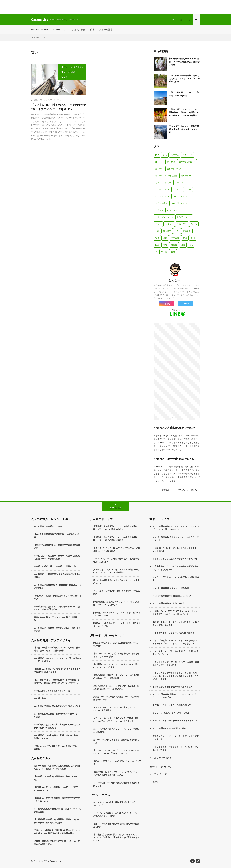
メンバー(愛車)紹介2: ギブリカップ (168, 603)
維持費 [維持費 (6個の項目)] (174, 245)
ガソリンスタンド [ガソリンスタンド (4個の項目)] (187, 162)
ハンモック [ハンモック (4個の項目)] (172, 210)
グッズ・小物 (69, 72)
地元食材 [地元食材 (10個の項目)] (167, 231)
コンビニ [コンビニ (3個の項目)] (177, 189)
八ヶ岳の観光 (79, 29)
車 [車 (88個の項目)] (156, 252)
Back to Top (115, 508)
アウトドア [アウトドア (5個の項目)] (188, 155)
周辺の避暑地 (106, 29)
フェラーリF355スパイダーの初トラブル (171, 713)
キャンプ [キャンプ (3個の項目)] (179, 182)
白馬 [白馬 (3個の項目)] (157, 245)
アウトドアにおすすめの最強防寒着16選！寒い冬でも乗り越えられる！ (184, 129)
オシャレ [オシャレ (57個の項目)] (159, 162)
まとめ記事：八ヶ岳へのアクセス (49, 526)
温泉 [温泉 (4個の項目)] (165, 238)
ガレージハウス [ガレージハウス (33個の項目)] (174, 169)
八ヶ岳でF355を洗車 (162, 758)
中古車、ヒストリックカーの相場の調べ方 (172, 705)
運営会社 (166, 490)
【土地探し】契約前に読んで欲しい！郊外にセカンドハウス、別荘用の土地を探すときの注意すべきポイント (116, 837)
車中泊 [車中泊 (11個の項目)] (164, 252)
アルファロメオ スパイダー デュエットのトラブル (175, 721)
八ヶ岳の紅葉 (40, 698)
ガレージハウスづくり (73, 67)
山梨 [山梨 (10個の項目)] (177, 231)
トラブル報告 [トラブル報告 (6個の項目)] (161, 203)
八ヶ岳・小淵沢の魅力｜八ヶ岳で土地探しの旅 (55, 566)
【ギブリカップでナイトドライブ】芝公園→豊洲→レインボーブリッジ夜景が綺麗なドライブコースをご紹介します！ (176, 676)
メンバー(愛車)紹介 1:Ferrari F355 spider (172, 596)
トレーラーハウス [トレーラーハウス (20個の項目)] (179, 203)
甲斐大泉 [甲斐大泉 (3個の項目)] (175, 238)
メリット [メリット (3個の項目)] (169, 224)
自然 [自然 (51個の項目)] (183, 245)
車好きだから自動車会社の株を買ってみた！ (173, 687)
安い (59, 100)
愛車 (92, 29)
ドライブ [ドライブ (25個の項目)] (159, 210)
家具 (65, 77)
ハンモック (51, 100)
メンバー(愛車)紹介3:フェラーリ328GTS (171, 588)
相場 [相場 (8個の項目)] (165, 245)
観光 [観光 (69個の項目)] (191, 245)
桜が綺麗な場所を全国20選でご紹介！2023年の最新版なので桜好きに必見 (184, 62)
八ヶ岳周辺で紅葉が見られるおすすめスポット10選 (57, 706)
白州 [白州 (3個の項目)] (193, 238)
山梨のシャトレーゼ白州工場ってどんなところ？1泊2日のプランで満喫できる (184, 78)
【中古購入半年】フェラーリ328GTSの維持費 (173, 633)
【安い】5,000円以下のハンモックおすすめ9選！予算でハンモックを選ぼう (59, 107)
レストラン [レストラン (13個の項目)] (182, 224)
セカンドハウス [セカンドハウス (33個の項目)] (162, 196)
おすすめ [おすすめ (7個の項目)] (175, 155)
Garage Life (55, 861)
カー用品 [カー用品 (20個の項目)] (171, 162)
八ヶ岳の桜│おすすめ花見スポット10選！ (53, 691)
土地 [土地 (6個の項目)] (157, 231)
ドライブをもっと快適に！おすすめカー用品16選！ (176, 559)
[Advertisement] (31, 7)
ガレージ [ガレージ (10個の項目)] (159, 169)
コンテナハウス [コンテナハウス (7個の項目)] (162, 189)
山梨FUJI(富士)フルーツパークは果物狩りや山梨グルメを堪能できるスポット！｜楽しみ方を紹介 (184, 112)
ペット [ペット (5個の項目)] (158, 224)
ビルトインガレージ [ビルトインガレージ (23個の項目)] (164, 217)
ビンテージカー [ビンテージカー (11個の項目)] (184, 217)
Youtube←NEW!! (39, 29)
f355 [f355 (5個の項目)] (165, 155)
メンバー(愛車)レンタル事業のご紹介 (169, 728)
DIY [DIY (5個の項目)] (157, 155)
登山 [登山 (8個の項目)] (185, 238)
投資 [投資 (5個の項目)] (157, 238)
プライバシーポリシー (188, 490)
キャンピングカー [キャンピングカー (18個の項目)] (163, 182)
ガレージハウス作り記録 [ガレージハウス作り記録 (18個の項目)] (166, 176)
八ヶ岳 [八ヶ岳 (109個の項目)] (194, 224)
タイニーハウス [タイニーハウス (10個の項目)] (180, 196)
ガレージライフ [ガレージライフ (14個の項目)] (188, 176)
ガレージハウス (60, 29)
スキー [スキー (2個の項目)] (188, 189)
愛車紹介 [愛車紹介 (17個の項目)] (187, 231)
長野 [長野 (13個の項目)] (173, 252)
